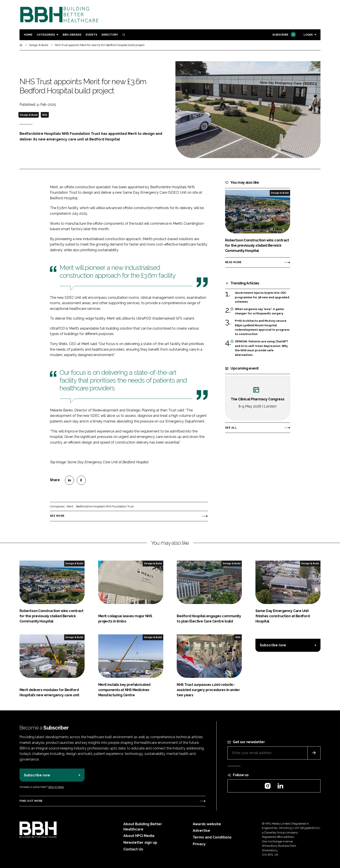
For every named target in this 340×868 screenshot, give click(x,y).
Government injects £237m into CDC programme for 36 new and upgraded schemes (262, 297)
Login (308, 35)
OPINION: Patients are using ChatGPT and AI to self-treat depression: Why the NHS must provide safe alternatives (262, 348)
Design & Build (29, 115)
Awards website (207, 824)
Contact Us (133, 849)
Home (28, 35)
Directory (110, 35)
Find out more (31, 801)
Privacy (199, 844)
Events (91, 35)
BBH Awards (72, 35)
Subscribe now (273, 645)
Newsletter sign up (140, 842)
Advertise (201, 831)
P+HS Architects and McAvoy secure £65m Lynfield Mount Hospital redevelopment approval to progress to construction (262, 328)
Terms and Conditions (212, 837)
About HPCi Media (139, 836)
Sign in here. (56, 787)
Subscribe (284, 35)
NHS (45, 115)
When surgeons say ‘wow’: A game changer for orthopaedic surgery (259, 311)
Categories (46, 35)
